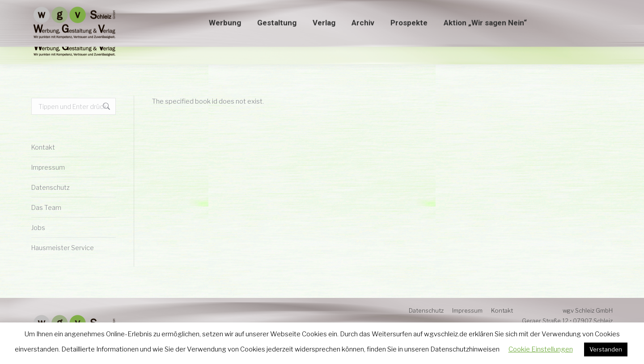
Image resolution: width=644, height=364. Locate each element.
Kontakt (43, 147)
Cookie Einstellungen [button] (541, 349)
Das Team (46, 207)
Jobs (38, 228)
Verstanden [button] (606, 349)
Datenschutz (51, 187)
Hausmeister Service (63, 248)
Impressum (48, 167)
